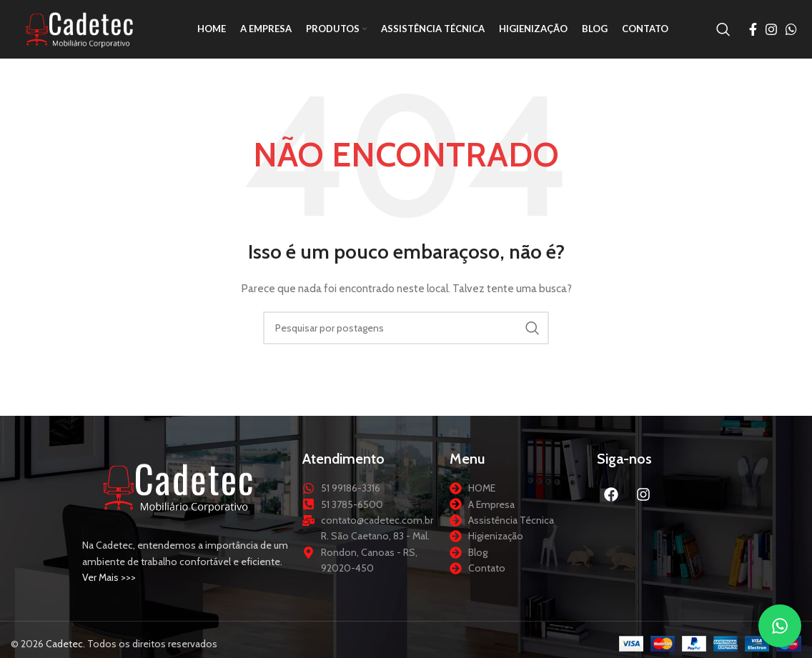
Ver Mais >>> (109, 583)
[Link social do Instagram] (771, 32)
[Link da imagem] (179, 492)
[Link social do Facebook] (753, 32)
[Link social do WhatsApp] (791, 32)
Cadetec (64, 649)
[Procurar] (723, 32)
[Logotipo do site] (82, 31)
